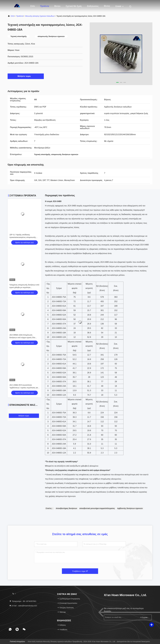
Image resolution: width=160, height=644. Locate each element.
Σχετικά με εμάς (74, 6)
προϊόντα (20, 16)
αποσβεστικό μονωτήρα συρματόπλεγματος (97, 508)
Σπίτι (33, 6)
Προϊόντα (45, 6)
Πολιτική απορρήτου (17, 641)
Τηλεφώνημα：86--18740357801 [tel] (23, 601)
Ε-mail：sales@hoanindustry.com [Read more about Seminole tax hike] (23, 606)
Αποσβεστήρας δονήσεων (66, 508)
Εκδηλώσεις (93, 6)
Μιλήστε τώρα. (26, 76)
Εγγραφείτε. (145, 617)
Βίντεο (57, 6)
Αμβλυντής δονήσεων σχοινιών (130, 508)
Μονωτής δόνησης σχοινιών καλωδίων (40, 16)
